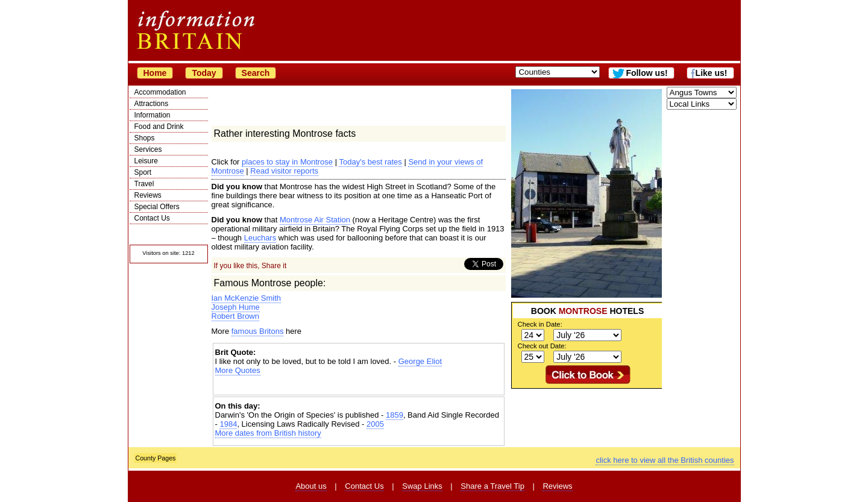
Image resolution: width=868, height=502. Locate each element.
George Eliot (420, 361)
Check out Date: (542, 346)
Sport (143, 172)
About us (311, 486)
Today (204, 73)
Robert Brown (235, 316)
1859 (395, 415)
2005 (375, 424)
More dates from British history (268, 433)
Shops (145, 138)
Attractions (152, 104)
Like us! (712, 73)
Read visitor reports (284, 171)
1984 (228, 424)
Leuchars (260, 238)
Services (148, 149)
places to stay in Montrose (287, 162)
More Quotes (238, 370)
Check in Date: (540, 324)
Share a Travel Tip (492, 486)
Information (153, 115)
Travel (144, 184)
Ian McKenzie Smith (247, 298)
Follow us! (646, 73)
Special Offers (157, 207)
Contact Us (152, 218)
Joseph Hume (236, 307)
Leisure (146, 161)
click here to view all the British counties (665, 460)
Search (256, 73)
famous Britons (258, 331)
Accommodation (160, 92)
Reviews (148, 195)
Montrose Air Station (315, 220)
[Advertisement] (359, 385)
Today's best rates (370, 162)
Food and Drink (159, 127)
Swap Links (422, 486)
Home (155, 73)
